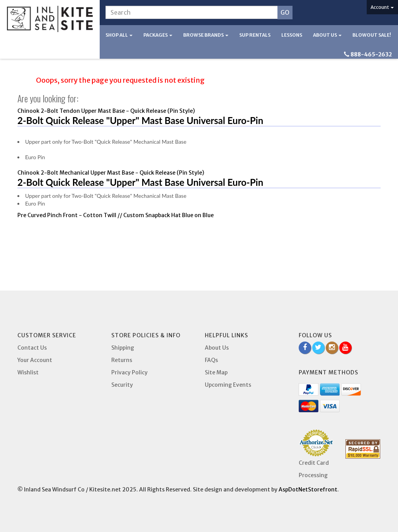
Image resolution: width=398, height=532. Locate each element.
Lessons (292, 35)
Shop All (119, 35)
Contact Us (32, 348)
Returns (122, 360)
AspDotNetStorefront (308, 490)
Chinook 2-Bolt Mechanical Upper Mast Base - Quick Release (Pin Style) (111, 173)
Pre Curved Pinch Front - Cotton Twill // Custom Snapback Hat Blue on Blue (116, 215)
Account (382, 7)
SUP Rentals (255, 35)
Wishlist (28, 372)
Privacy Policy (129, 372)
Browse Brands (206, 35)
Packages (158, 35)
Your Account (35, 360)
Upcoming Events (228, 385)
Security (122, 385)
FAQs (211, 360)
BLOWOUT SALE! (372, 35)
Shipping (123, 348)
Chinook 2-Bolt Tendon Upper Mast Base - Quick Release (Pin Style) (106, 111)
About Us (327, 35)
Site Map (216, 372)
